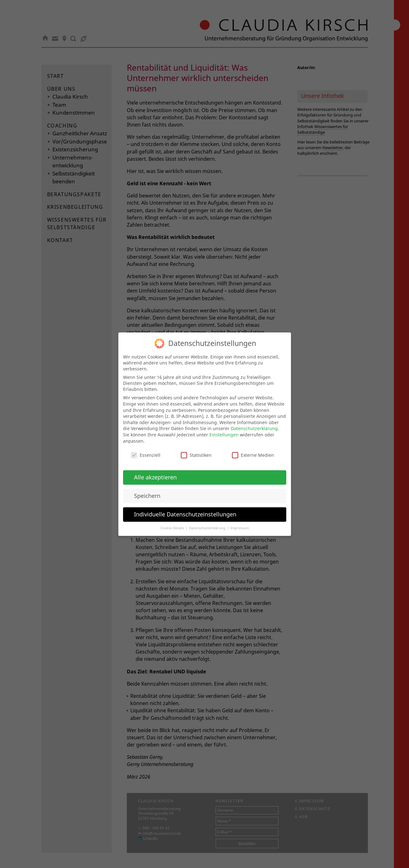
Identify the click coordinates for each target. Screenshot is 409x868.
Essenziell (146, 449)
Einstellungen (224, 429)
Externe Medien (253, 449)
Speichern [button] (147, 490)
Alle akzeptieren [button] (155, 471)
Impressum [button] (240, 522)
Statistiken (196, 449)
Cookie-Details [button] (173, 522)
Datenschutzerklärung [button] (208, 522)
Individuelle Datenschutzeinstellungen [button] (185, 508)
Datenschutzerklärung (254, 423)
